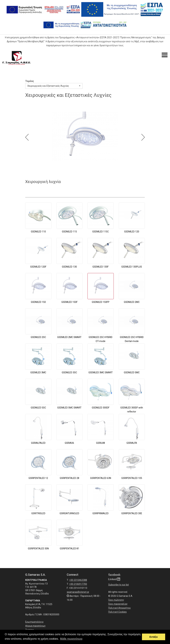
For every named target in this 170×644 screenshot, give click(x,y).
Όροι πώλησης (116, 600)
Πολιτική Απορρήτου (119, 608)
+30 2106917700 (78, 584)
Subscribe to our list (119, 585)
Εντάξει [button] (154, 637)
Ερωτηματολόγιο (34, 622)
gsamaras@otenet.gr (78, 592)
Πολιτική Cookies (117, 612)
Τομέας (30, 81)
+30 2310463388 (78, 580)
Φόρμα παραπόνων (35, 626)
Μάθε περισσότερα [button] (71, 639)
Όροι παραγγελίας (118, 604)
